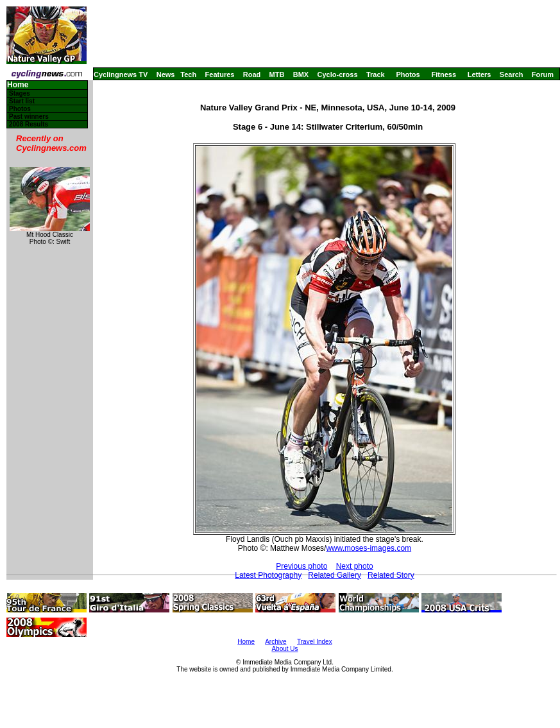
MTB (277, 74)
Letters (479, 74)
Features (220, 74)
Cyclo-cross (338, 74)
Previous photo (301, 566)
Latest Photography (268, 575)
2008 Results (29, 124)
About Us (284, 649)
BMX (301, 74)
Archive (276, 642)
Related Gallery (335, 575)
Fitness (444, 74)
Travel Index (315, 642)
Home (18, 85)
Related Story (391, 575)
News (166, 74)
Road (252, 74)
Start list (22, 101)
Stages (20, 93)
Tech (188, 74)
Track (376, 74)
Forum (543, 74)
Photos (408, 74)
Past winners (29, 117)
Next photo (355, 566)
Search (512, 74)
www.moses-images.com (369, 548)
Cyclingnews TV (121, 74)
